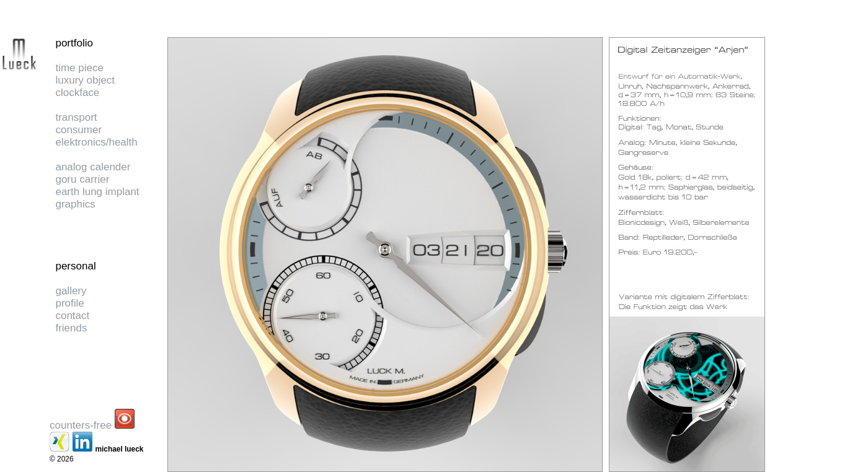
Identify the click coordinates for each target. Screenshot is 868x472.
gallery (71, 291)
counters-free (81, 425)
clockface (77, 93)
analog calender (93, 167)
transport (76, 117)
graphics (75, 204)
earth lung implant (97, 192)
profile (69, 303)
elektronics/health (96, 142)
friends (71, 328)
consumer (78, 130)
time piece (79, 68)
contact (72, 316)
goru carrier (82, 179)
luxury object (85, 80)
